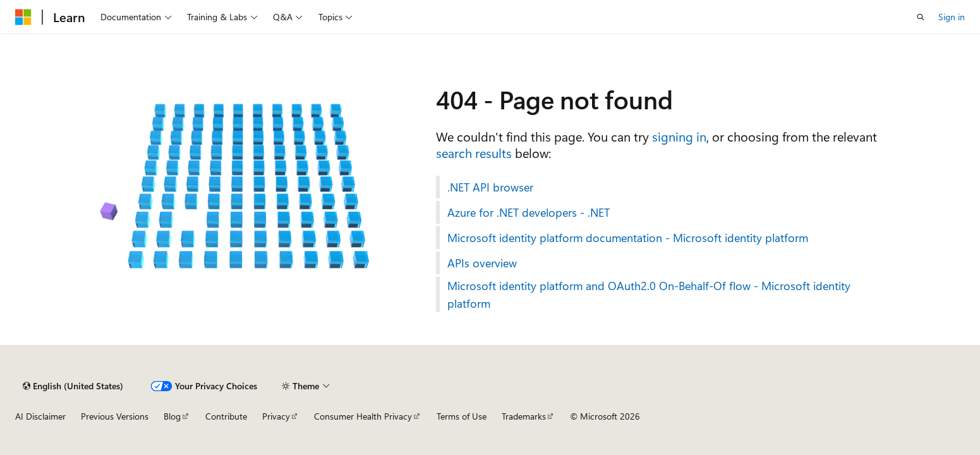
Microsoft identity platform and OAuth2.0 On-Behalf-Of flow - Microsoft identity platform (649, 294)
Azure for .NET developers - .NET (529, 212)
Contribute (226, 416)
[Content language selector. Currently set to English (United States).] (73, 386)
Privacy (276, 416)
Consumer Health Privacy (363, 416)
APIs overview (482, 263)
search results (474, 153)
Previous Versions (115, 416)
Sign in (952, 17)
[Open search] (921, 17)
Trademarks (524, 416)
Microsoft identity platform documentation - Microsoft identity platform (628, 238)
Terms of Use (462, 416)
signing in (679, 136)
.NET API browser (490, 187)
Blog (172, 416)
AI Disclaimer (40, 416)
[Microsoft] (23, 17)
